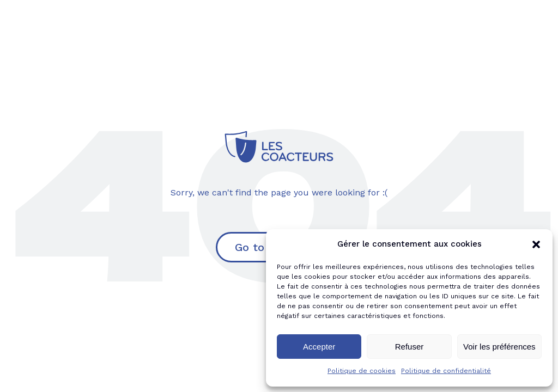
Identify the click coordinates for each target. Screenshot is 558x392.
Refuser (410, 347)
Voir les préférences (499, 347)
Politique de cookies (362, 371)
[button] (536, 244)
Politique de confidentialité (446, 371)
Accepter (319, 347)
